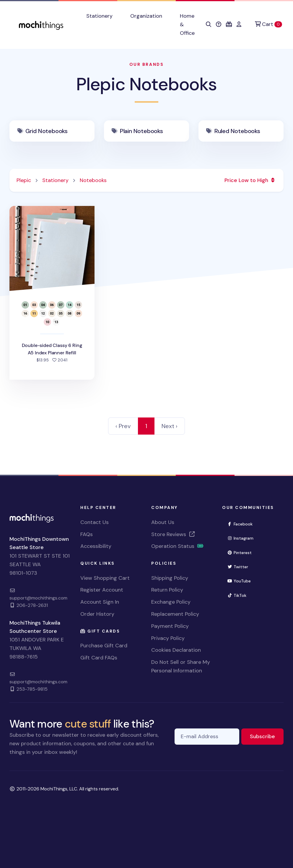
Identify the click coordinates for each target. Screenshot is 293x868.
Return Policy (167, 590)
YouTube (241, 580)
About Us (163, 522)
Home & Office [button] (187, 24)
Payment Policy (170, 626)
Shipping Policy (170, 578)
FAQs (87, 534)
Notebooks (93, 180)
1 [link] (146, 426)
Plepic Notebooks (146, 84)
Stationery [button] (99, 16)
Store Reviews (173, 534)
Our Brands (146, 64)
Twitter (240, 566)
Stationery (55, 180)
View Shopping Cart (105, 578)
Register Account (102, 590)
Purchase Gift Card (104, 646)
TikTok (239, 595)
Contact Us (95, 522)
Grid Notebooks (47, 131)
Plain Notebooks (141, 131)
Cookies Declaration (176, 650)
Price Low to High (250, 180)
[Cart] (268, 24)
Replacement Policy (175, 614)
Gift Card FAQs (99, 658)
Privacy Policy (168, 638)
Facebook (242, 524)
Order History (97, 614)
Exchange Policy (171, 602)
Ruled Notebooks (237, 131)
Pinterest (242, 552)
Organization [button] (146, 16)
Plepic (24, 180)
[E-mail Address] (207, 737)
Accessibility (96, 546)
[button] (209, 24)
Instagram (243, 538)
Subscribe (267, 736)
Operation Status (178, 546)
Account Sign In (100, 602)
